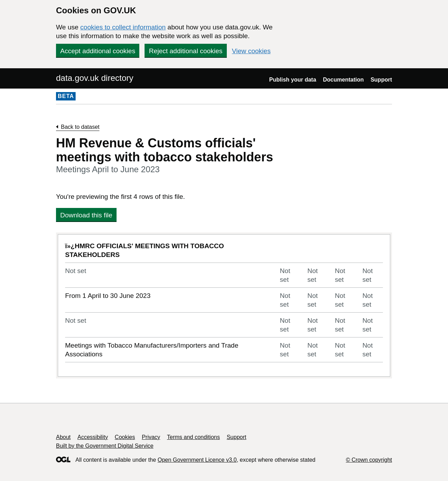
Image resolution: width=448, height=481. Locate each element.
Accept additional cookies (98, 51)
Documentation (343, 80)
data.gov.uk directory (95, 78)
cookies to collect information (123, 27)
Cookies (125, 437)
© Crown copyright (369, 460)
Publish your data (293, 80)
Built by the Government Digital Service (105, 446)
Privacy (151, 437)
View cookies (251, 51)
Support (381, 80)
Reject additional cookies (185, 51)
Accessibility (93, 437)
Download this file (86, 215)
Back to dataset (80, 127)
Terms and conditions (193, 437)
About (63, 437)
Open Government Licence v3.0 (197, 460)
